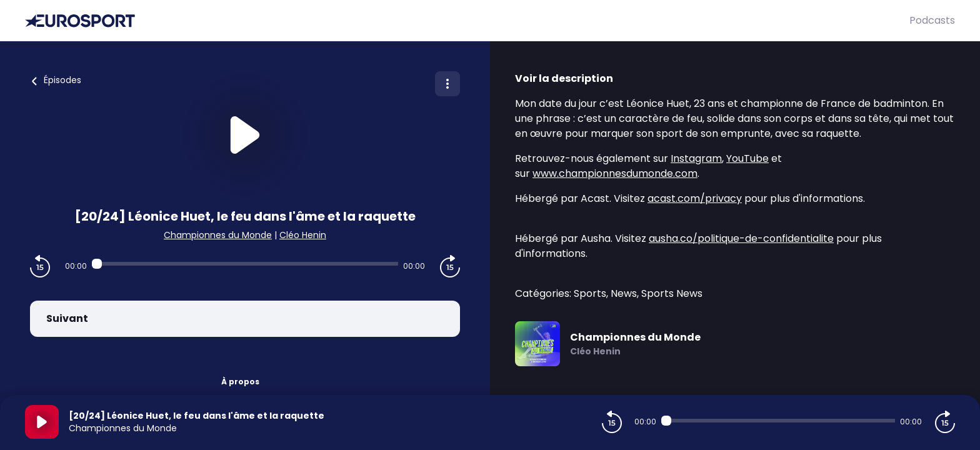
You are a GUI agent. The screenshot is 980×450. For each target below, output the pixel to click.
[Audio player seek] (245, 264)
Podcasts (932, 20)
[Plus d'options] (447, 84)
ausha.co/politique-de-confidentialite (741, 238)
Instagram (696, 158)
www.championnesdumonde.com (615, 173)
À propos (240, 382)
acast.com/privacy (695, 198)
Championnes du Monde (218, 235)
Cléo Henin (303, 235)
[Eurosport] (467, 21)
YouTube (747, 158)
